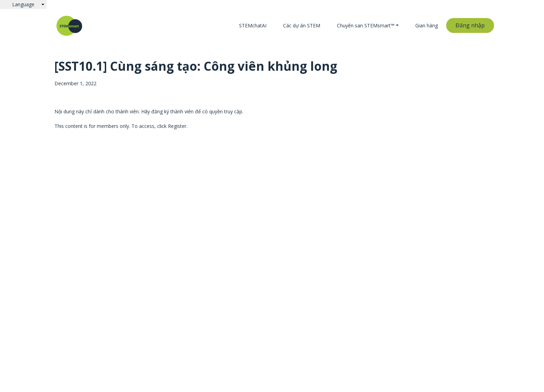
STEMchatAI (253, 25)
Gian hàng (427, 25)
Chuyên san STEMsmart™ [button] (366, 25)
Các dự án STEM (302, 25)
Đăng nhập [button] (470, 25)
